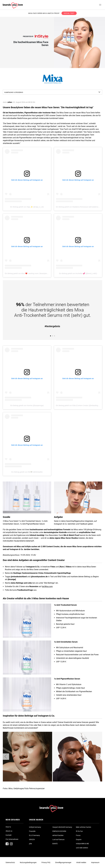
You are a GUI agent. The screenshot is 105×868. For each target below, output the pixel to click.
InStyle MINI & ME (82, 844)
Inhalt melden (81, 862)
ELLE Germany (34, 835)
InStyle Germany (35, 827)
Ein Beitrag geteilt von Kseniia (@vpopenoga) (27, 405)
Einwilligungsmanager (63, 862)
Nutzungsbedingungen (28, 862)
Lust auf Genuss (58, 839)
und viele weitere (82, 848)
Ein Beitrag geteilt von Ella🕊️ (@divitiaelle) (27, 472)
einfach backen (58, 835)
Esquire (79, 839)
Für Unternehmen (12, 839)
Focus (78, 835)
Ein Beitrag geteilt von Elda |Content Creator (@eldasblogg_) (78, 405)
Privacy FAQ (46, 862)
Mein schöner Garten (84, 827)
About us (9, 831)
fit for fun (79, 831)
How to (8, 827)
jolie (30, 844)
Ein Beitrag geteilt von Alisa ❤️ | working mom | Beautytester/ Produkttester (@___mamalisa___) (40, 273)
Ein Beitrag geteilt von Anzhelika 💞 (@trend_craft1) (78, 273)
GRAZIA (32, 839)
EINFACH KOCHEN (59, 831)
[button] (6, 757)
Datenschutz (10, 862)
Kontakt (9, 835)
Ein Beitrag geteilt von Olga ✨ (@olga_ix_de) (27, 207)
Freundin (32, 831)
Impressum (95, 862)
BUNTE (55, 844)
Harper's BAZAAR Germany (62, 827)
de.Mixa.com (47, 586)
